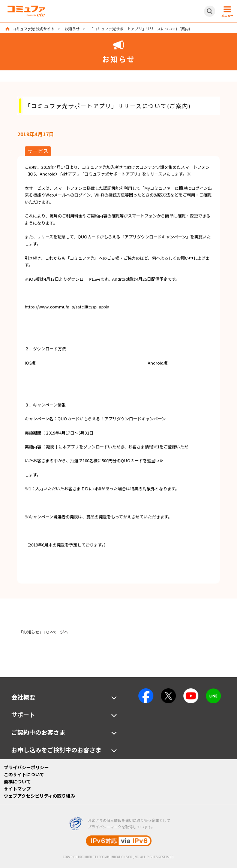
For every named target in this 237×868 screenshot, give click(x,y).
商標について (17, 781)
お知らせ (72, 29)
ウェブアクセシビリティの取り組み (39, 796)
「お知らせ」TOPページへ (43, 632)
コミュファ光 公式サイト (33, 29)
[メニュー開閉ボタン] (226, 11)
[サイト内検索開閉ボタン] (210, 11)
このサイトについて (24, 774)
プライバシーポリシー (26, 767)
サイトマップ (17, 788)
